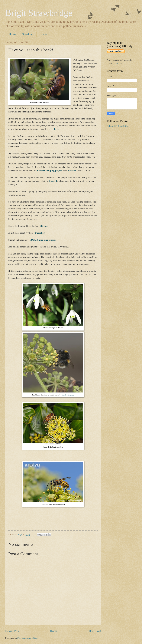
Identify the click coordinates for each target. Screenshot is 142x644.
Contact (44, 34)
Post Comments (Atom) (28, 638)
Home (12, 34)
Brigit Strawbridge (39, 13)
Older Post (94, 631)
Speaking (28, 34)
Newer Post (12, 631)
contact (116, 63)
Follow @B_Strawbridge (118, 126)
